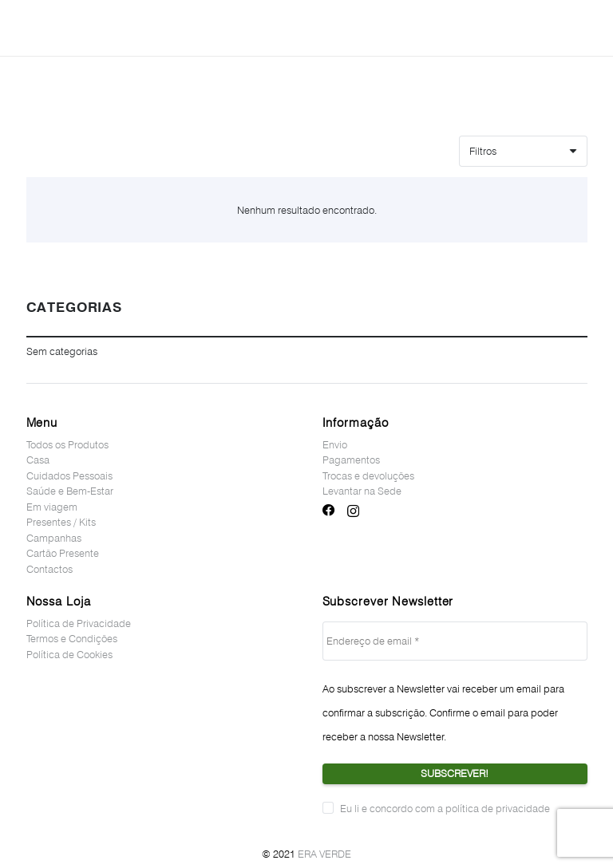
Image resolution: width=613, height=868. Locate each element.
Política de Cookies (69, 654)
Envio (335, 444)
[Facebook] (329, 511)
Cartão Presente (63, 553)
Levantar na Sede (362, 491)
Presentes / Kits (61, 522)
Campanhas (54, 538)
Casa (38, 460)
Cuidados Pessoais (69, 475)
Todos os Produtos (67, 444)
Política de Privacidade (79, 623)
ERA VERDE (324, 854)
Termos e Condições (72, 638)
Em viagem (52, 507)
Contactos (49, 569)
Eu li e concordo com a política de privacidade (445, 808)
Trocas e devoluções (368, 475)
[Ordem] (523, 151)
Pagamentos (351, 460)
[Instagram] (353, 511)
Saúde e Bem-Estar (70, 491)
